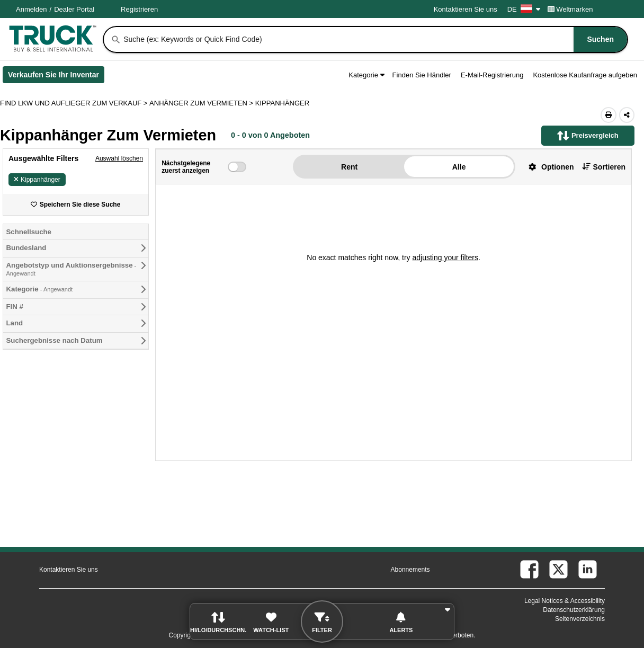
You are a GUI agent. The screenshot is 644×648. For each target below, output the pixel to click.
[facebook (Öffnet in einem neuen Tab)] (529, 569)
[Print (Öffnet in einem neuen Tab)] (609, 115)
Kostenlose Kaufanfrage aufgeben (585, 75)
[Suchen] (116, 40)
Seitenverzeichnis (580, 619)
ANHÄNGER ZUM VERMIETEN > (202, 103)
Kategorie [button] (366, 75)
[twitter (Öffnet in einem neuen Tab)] (558, 569)
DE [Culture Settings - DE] (524, 9)
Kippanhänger (37, 180)
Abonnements (410, 570)
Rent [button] (349, 167)
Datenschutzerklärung (574, 610)
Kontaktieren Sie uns (466, 9)
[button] (547, 167)
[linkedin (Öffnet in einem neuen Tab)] (588, 569)
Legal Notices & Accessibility (565, 601)
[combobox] (374, 39)
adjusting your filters (445, 258)
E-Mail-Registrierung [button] (492, 75)
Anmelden (32, 9)
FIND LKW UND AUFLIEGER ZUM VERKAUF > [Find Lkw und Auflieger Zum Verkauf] (75, 103)
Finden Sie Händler (422, 75)
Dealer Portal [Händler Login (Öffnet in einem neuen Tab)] (74, 9)
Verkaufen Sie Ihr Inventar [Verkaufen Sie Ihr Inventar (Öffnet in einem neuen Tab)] (56, 77)
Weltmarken (570, 9)
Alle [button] (459, 167)
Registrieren (139, 9)
